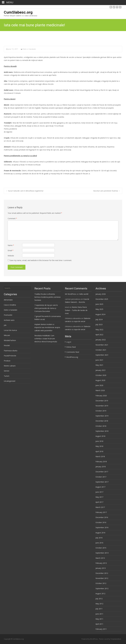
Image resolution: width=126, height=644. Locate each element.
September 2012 (102, 588)
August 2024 (100, 314)
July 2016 (99, 538)
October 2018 (101, 426)
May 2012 (99, 604)
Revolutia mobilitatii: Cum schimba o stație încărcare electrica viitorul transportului (46, 339)
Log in (69, 342)
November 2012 (102, 578)
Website (11, 256)
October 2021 (101, 350)
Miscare (7, 335)
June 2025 (99, 304)
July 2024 (99, 319)
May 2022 (99, 330)
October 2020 (101, 375)
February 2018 (101, 462)
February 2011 (101, 629)
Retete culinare (10, 366)
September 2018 (102, 431)
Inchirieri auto (9, 320)
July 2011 (99, 609)
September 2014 (102, 553)
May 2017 (99, 497)
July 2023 (99, 324)
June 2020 (99, 385)
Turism (7, 376)
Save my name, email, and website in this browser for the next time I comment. (41, 260)
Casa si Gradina (10, 305)
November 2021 (102, 345)
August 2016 (100, 533)
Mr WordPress (71, 294)
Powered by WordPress (90, 639)
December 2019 (102, 401)
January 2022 (101, 340)
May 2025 (99, 309)
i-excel (106, 639)
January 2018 (101, 467)
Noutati (7, 345)
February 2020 (101, 396)
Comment (12, 218)
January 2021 (101, 370)
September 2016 (102, 527)
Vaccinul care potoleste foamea (107, 191)
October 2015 (101, 548)
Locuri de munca (10, 330)
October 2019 (101, 411)
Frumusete (8, 315)
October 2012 (101, 583)
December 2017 (102, 472)
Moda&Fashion (10, 340)
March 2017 (100, 507)
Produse (7, 361)
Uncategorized (10, 381)
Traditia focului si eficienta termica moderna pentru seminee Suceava (48, 297)
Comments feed (73, 352)
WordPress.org (72, 357)
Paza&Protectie (10, 356)
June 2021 (99, 360)
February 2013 (101, 563)
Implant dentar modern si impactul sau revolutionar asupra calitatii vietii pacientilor (47, 327)
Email (11, 250)
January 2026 (101, 294)
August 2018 (100, 436)
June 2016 (99, 543)
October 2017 (101, 477)
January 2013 (101, 568)
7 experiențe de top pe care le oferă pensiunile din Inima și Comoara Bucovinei (46, 308)
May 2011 (99, 619)
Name (11, 245)
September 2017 (102, 482)
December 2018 (102, 421)
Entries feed (71, 347)
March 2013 (100, 558)
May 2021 (99, 365)
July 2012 (99, 599)
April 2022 (99, 335)
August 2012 (100, 594)
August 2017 (100, 487)
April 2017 (99, 502)
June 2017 (99, 492)
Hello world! (84, 294)
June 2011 (99, 614)
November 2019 (102, 406)
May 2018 (99, 446)
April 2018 (99, 451)
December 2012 (102, 573)
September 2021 (102, 355)
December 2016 (102, 517)
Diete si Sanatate (29, 49)
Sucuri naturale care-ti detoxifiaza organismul (25, 191)
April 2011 (99, 624)
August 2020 (100, 380)
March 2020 (100, 390)
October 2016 (101, 522)
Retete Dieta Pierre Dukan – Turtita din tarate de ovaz (76, 310)
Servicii (7, 371)
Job (5, 325)
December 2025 (102, 299)
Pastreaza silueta (11, 351)
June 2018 (99, 441)
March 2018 (100, 456)
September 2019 (102, 416)
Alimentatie (8, 300)
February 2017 (101, 512)
